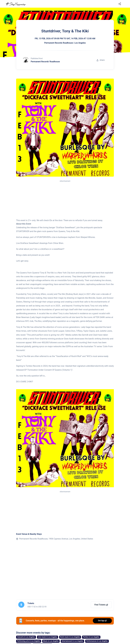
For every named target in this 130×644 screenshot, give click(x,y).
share (101, 60)
